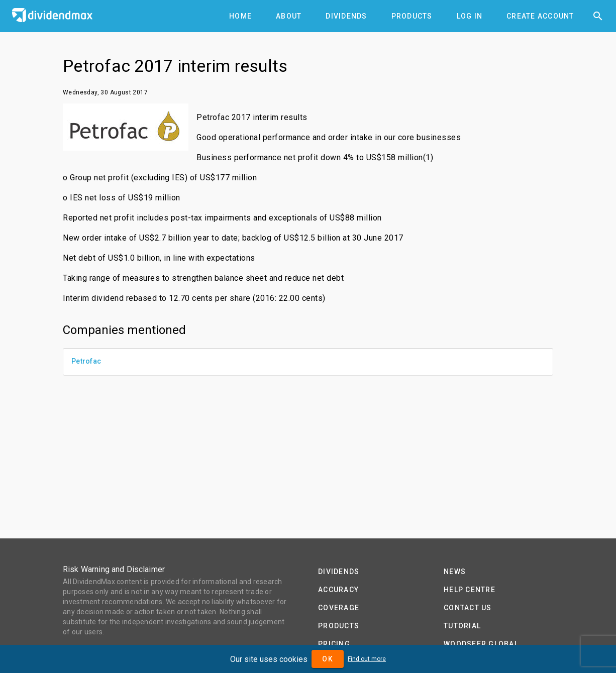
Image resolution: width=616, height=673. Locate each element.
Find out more (367, 659)
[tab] (240, 16)
